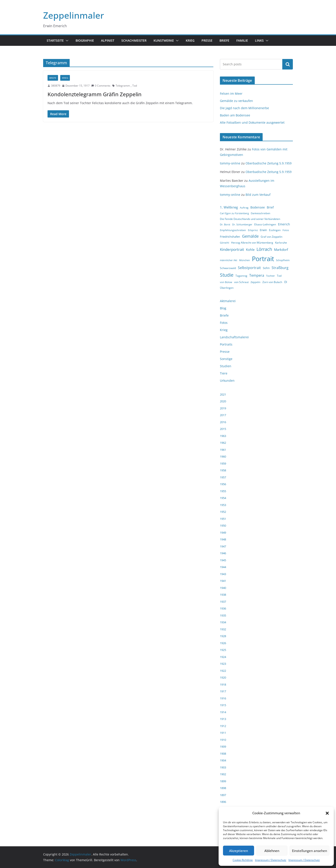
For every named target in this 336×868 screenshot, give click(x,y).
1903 (223, 767)
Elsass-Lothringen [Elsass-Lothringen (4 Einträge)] (265, 224)
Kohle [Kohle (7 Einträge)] (250, 250)
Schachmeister (134, 40)
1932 (223, 629)
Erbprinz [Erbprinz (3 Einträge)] (253, 230)
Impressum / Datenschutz (271, 860)
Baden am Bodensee (235, 115)
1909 (223, 747)
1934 (223, 622)
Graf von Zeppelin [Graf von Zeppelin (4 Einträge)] (271, 237)
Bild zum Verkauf (258, 195)
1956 (223, 484)
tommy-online (230, 163)
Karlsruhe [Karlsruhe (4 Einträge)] (281, 243)
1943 (223, 574)
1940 (223, 588)
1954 (223, 498)
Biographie (85, 40)
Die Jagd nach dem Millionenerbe (244, 108)
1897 (223, 795)
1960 (223, 456)
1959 (223, 463)
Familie (242, 40)
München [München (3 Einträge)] (245, 260)
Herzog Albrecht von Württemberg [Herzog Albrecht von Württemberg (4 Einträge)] (252, 243)
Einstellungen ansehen (309, 851)
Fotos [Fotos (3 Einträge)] (286, 230)
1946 (223, 553)
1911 (223, 733)
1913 (223, 719)
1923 (223, 664)
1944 (223, 567)
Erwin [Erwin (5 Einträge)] (263, 230)
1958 (223, 470)
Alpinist (108, 40)
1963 (223, 436)
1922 (223, 671)
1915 (223, 705)
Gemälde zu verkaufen (236, 101)
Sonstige (226, 359)
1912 (223, 726)
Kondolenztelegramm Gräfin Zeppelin (95, 94)
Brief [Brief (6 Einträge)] (270, 207)
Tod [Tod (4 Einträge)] (279, 276)
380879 (56, 86)
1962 (223, 443)
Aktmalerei (228, 301)
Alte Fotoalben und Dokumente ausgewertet (252, 122)
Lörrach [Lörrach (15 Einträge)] (264, 249)
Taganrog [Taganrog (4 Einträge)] (241, 276)
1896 (223, 802)
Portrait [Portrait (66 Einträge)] (263, 259)
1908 (223, 754)
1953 (223, 505)
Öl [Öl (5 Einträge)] (286, 282)
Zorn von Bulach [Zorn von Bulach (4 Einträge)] (272, 282)
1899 (223, 781)
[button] (327, 813)
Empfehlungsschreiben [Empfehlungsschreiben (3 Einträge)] (233, 230)
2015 (223, 429)
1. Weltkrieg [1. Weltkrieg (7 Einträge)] (229, 207)
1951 (223, 519)
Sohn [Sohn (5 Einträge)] (266, 268)
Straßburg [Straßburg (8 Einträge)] (280, 268)
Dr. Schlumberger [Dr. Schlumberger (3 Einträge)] (242, 225)
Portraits (226, 344)
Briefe (224, 40)
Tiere (224, 373)
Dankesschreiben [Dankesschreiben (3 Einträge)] (261, 213)
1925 (223, 650)
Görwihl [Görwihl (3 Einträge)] (225, 243)
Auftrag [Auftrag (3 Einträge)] (244, 208)
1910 (223, 740)
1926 (223, 643)
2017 (223, 415)
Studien (226, 366)
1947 (223, 546)
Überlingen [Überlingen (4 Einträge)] (227, 288)
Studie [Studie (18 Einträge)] (227, 275)
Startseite (55, 40)
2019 (223, 408)
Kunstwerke (164, 40)
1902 (223, 774)
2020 (223, 401)
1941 (223, 581)
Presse (207, 40)
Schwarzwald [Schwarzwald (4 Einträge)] (228, 268)
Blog (223, 308)
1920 (223, 677)
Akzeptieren (239, 851)
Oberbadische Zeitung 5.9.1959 (269, 163)
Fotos (224, 323)
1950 (223, 526)
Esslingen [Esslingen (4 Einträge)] (275, 230)
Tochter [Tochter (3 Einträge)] (271, 276)
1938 (223, 595)
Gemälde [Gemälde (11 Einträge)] (250, 236)
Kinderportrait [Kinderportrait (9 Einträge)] (232, 249)
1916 (223, 698)
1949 (223, 533)
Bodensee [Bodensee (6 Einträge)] (258, 207)
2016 (223, 422)
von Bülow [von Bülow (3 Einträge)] (226, 282)
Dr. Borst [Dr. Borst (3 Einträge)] (225, 225)
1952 (223, 512)
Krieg (190, 40)
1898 (223, 788)
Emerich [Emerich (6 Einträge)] (284, 224)
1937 (223, 602)
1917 (223, 691)
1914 (223, 712)
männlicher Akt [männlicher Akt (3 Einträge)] (229, 260)
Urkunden (227, 381)
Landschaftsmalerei (234, 337)
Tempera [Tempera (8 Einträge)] (257, 275)
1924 (223, 657)
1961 (223, 450)
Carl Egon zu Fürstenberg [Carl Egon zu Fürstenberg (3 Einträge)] (234, 213)
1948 (223, 539)
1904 (223, 760)
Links (259, 40)
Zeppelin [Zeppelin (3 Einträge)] (256, 282)
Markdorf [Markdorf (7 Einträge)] (281, 250)
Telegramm (123, 86)
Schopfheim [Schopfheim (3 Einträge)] (283, 260)
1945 (223, 560)
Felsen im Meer (231, 94)
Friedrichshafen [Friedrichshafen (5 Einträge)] (230, 237)
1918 (223, 684)
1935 (223, 615)
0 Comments (101, 86)
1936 (223, 608)
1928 (223, 636)
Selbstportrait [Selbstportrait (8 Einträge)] (249, 268)
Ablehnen (272, 851)
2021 (223, 394)
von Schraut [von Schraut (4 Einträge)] (241, 282)
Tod (135, 86)
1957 (223, 477)
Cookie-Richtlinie (243, 860)
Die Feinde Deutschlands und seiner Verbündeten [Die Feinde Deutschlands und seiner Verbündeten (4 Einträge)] (250, 219)
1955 (223, 491)
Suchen (288, 64)
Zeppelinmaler (74, 15)
